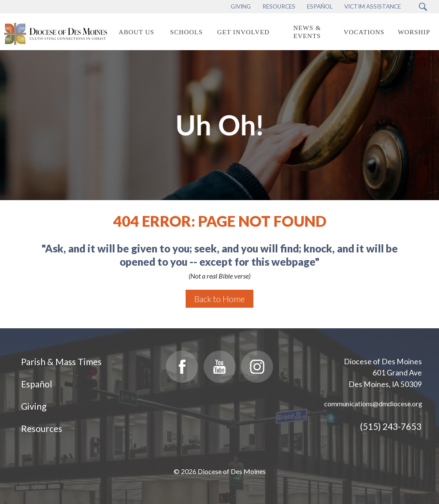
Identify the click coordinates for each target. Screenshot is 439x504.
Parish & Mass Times (61, 361)
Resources (42, 428)
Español (37, 384)
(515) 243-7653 (391, 426)
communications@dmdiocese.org (373, 403)
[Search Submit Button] (423, 7)
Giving (34, 406)
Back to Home (219, 299)
